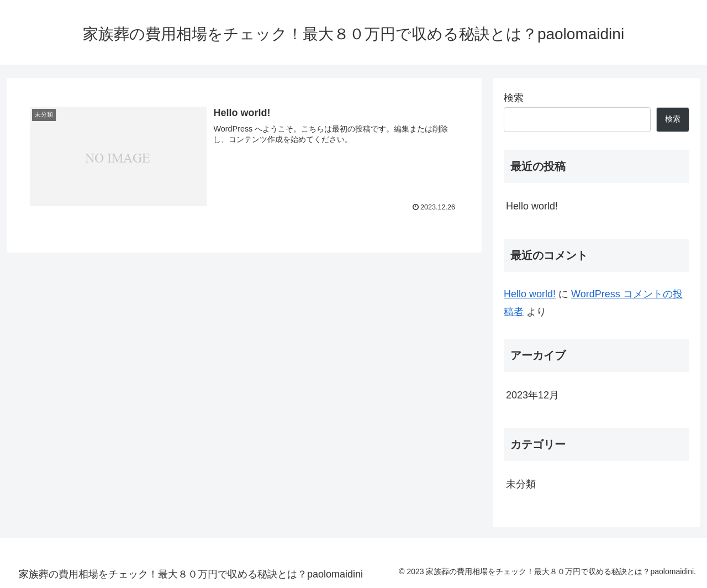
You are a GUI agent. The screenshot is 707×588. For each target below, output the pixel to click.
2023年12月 (532, 395)
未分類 (521, 484)
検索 (514, 98)
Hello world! (532, 206)
